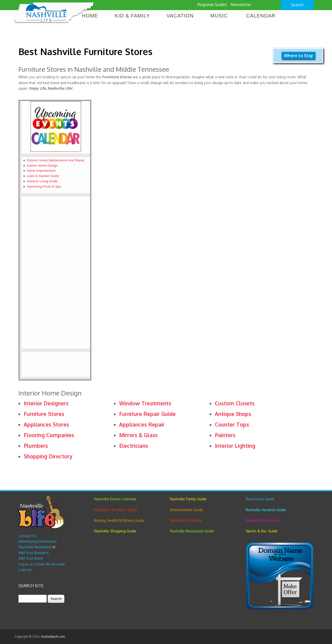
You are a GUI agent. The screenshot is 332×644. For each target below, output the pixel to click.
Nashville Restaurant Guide (192, 531)
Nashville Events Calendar (115, 499)
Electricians (134, 446)
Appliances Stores (46, 424)
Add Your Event (31, 558)
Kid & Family (132, 16)
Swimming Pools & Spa (44, 187)
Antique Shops (233, 414)
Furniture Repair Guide (147, 414)
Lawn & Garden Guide (43, 176)
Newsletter (241, 5)
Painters (225, 435)
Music (220, 16)
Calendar (261, 16)
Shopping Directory (48, 456)
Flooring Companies (49, 435)
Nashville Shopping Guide (115, 531)
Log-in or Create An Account (42, 564)
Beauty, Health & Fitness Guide (119, 520)
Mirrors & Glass (138, 435)
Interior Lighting (235, 446)
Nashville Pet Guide (186, 520)
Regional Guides (212, 5)
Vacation (180, 16)
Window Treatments (145, 403)
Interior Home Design (42, 166)
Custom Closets (235, 403)
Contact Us (27, 536)
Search (297, 5)
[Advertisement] (56, 273)
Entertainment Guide (186, 510)
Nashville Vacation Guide (266, 510)
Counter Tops (232, 424)
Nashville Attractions (263, 520)
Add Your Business (34, 553)
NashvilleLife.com (53, 637)
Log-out (25, 570)
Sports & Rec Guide (262, 531)
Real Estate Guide (260, 499)
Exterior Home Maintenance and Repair (56, 160)
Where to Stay (299, 56)
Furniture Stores (44, 414)
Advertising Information (37, 541)
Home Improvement (41, 171)
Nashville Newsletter (37, 547)
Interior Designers (46, 403)
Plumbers (36, 446)
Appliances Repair (142, 424)
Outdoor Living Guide (42, 181)
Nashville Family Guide (188, 499)
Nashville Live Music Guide (116, 510)
